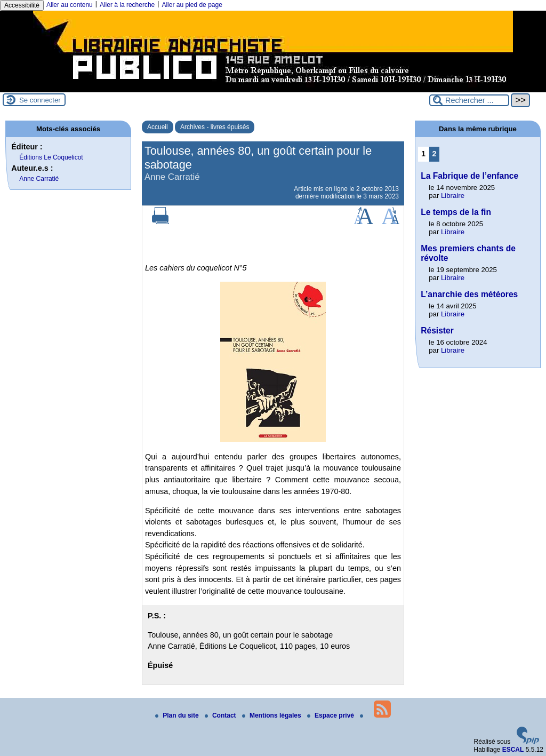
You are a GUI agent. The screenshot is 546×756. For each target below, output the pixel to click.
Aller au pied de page (192, 5)
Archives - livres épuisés (215, 127)
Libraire (453, 196)
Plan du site (178, 715)
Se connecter (40, 100)
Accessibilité (22, 5)
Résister (437, 331)
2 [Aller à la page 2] (435, 154)
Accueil (158, 127)
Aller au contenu (70, 5)
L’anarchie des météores (469, 294)
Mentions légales (272, 715)
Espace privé (331, 715)
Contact (221, 715)
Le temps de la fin (456, 212)
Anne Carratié (39, 179)
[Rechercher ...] (469, 100)
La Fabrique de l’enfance (469, 176)
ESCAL (513, 750)
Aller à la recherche (127, 5)
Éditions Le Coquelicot (51, 157)
